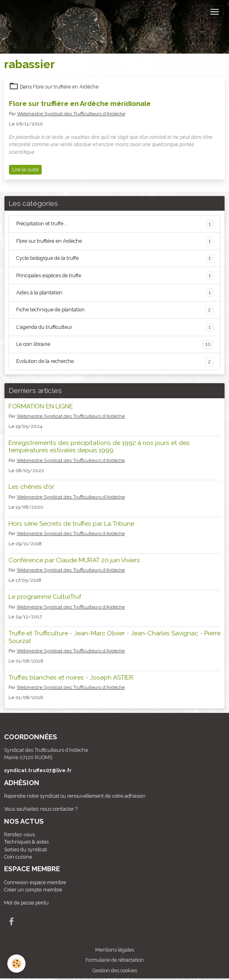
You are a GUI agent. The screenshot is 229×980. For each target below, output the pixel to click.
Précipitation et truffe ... (115, 224)
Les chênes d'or (31, 487)
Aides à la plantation (115, 293)
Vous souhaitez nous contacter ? (41, 809)
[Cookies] (16, 964)
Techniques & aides (26, 842)
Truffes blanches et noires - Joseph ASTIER (71, 678)
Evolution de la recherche (115, 361)
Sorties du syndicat (26, 849)
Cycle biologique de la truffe (115, 258)
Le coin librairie (115, 344)
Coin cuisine (18, 857)
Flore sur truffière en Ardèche (66, 87)
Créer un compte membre (33, 890)
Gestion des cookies (115, 970)
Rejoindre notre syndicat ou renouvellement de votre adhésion (75, 796)
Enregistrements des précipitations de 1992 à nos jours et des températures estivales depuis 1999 (99, 447)
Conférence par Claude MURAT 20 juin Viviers (74, 560)
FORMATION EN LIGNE (41, 406)
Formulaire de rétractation (115, 960)
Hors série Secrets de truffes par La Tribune (71, 524)
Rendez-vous (19, 834)
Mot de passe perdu (26, 903)
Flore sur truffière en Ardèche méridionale (80, 104)
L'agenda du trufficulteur (115, 327)
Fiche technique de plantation (115, 310)
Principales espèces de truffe (115, 276)
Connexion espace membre (35, 882)
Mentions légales (115, 950)
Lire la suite (25, 169)
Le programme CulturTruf (45, 597)
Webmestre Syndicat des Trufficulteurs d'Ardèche (71, 114)
